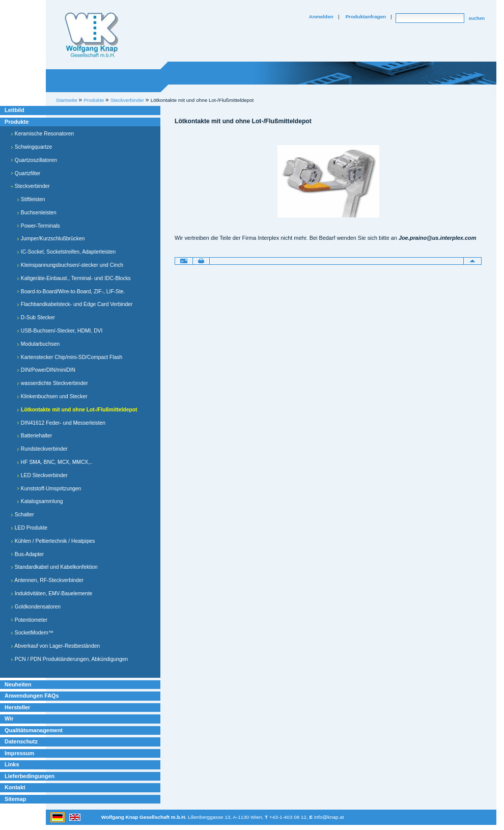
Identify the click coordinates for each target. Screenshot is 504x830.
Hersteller (17, 707)
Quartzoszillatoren (34, 160)
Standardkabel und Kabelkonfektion (54, 567)
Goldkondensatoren (36, 607)
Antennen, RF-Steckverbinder (47, 580)
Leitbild (15, 110)
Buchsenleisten (37, 213)
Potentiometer (29, 620)
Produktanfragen (366, 17)
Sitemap (15, 799)
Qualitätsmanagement (34, 730)
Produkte (17, 122)
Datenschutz (21, 741)
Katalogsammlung (40, 501)
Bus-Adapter (27, 554)
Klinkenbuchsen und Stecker (52, 396)
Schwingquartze (31, 147)
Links (12, 764)
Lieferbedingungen (30, 776)
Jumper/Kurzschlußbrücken (51, 239)
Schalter (22, 515)
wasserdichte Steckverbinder (52, 383)
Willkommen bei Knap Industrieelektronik (92, 35)
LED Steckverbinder (42, 475)
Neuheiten (18, 684)
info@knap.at (329, 817)
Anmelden (321, 17)
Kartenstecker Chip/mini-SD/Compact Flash (69, 357)
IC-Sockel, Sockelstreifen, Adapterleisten (66, 252)
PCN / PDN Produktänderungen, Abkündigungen (69, 659)
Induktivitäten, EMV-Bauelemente (51, 593)
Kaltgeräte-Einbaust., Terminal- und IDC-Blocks (74, 278)
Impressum (19, 753)
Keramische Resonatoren (42, 134)
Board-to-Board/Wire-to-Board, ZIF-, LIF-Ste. (71, 292)
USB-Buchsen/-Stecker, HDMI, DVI (60, 331)
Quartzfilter (25, 173)
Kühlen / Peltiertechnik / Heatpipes (53, 541)
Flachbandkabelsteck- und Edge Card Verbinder (75, 304)
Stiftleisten (31, 199)
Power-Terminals (38, 226)
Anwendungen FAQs (32, 696)
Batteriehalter (34, 436)
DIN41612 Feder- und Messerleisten (61, 423)
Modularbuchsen (38, 344)
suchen (477, 18)
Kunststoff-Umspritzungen (49, 489)
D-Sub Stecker (36, 317)
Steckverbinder (30, 186)
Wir (9, 718)
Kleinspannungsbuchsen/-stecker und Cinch (70, 265)
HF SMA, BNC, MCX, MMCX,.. (55, 462)
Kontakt (15, 787)
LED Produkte (29, 528)
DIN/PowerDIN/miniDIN (46, 370)
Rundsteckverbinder (42, 449)
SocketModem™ (32, 633)
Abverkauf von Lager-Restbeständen (55, 646)
